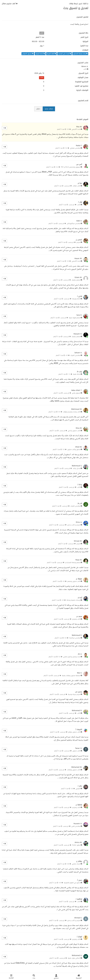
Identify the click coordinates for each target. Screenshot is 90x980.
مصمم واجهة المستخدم (73, 563)
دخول (38, 109)
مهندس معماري (75, 148)
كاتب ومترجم (76, 619)
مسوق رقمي (76, 393)
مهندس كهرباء (75, 355)
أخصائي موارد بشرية (74, 958)
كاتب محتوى (76, 751)
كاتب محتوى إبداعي (74, 431)
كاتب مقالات (76, 186)
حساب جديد (49, 109)
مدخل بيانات (76, 468)
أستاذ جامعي (76, 864)
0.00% (42, 78)
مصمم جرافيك (76, 280)
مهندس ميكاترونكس (73, 223)
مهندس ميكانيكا (75, 638)
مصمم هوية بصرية (74, 318)
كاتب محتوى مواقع (74, 732)
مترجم (78, 242)
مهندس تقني (76, 826)
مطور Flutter (76, 845)
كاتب (85, 69)
